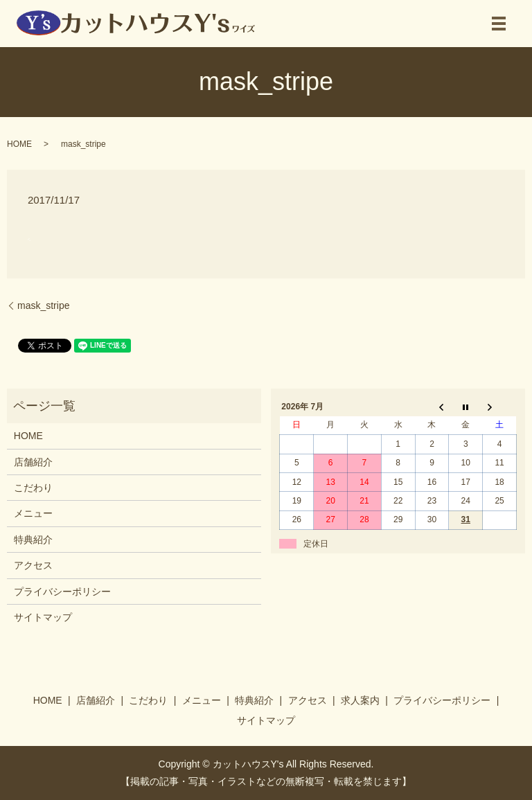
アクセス (33, 565)
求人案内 (360, 700)
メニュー (33, 513)
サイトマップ (43, 617)
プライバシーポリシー (62, 592)
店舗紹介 (33, 462)
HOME (19, 144)
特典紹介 (33, 540)
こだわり (33, 488)
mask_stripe (43, 305)
